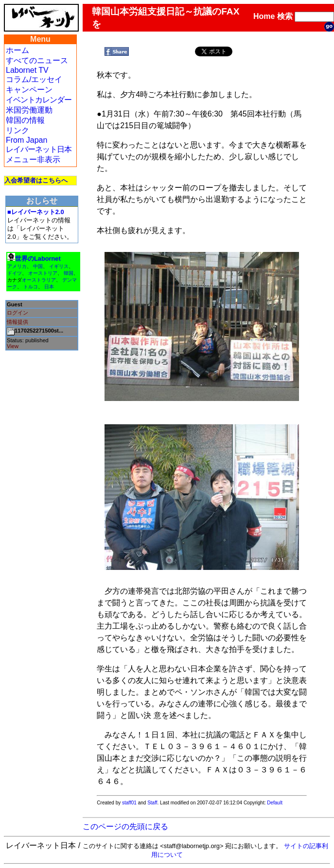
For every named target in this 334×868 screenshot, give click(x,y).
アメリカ (17, 266)
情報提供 (18, 322)
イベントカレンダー (39, 100)
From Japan (26, 140)
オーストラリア (39, 280)
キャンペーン (29, 90)
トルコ (31, 287)
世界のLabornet (38, 259)
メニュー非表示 (33, 159)
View (13, 346)
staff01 (129, 803)
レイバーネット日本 (39, 149)
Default (275, 803)
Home (264, 16)
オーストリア (43, 273)
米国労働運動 (29, 110)
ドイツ (15, 273)
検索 (285, 16)
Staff (152, 803)
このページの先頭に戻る (125, 826)
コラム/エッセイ (34, 79)
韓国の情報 (25, 120)
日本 (49, 287)
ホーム (18, 50)
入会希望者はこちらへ (36, 180)
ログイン (18, 313)
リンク (18, 130)
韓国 (69, 273)
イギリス (59, 266)
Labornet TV (27, 70)
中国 (38, 266)
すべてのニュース (37, 60)
